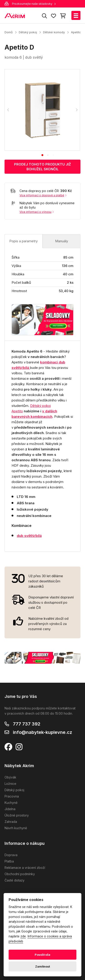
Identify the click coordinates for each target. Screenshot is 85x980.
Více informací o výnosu (37, 212)
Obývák (10, 777)
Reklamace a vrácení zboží (25, 868)
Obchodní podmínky (20, 874)
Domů (9, 32)
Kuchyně (11, 803)
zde (23, 936)
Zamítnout (42, 966)
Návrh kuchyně (16, 828)
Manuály (62, 241)
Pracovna (12, 796)
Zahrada (11, 822)
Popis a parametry (23, 241)
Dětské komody (54, 32)
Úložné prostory (17, 815)
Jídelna (10, 809)
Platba (9, 861)
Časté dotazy (15, 880)
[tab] (42, 155)
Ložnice (10, 784)
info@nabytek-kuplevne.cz (42, 732)
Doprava (11, 855)
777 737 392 (27, 724)
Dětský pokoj (28, 32)
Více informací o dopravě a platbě (43, 195)
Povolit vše (42, 955)
